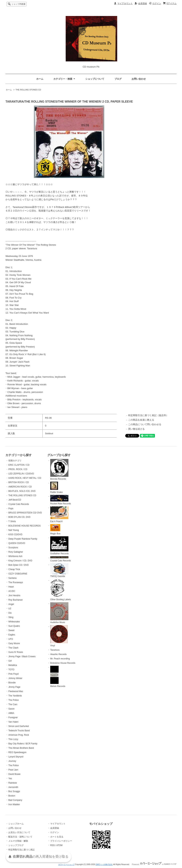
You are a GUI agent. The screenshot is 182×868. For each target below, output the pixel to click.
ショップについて (95, 79)
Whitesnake (14, 622)
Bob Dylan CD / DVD (18, 565)
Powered (154, 864)
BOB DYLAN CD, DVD (19, 517)
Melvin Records (58, 677)
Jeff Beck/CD (15, 500)
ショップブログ (16, 845)
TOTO (11, 670)
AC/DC (12, 591)
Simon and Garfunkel (19, 726)
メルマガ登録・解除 (18, 841)
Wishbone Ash (15, 556)
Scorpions (13, 548)
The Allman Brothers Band (21, 748)
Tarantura (55, 650)
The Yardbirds (15, 696)
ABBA (11, 713)
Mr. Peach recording (60, 659)
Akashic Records (58, 654)
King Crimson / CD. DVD (20, 561)
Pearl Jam (13, 770)
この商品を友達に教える (141, 420)
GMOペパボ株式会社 (104, 864)
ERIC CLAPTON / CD (19, 465)
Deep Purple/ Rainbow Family (23, 539)
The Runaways (16, 582)
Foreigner (13, 717)
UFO (11, 639)
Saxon (11, 709)
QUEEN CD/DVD (17, 543)
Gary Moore (14, 643)
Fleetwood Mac (16, 691)
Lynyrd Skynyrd (16, 757)
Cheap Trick (14, 569)
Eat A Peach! (59, 515)
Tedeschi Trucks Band (19, 731)
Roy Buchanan (16, 600)
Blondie (12, 683)
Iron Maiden (14, 804)
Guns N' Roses (16, 652)
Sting (11, 617)
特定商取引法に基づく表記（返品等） (148, 415)
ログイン (157, 3)
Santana (12, 578)
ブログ (118, 79)
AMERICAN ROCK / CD (20, 487)
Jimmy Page (14, 687)
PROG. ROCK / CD (18, 469)
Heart (11, 587)
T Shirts (12, 521)
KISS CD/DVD (15, 534)
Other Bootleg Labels (61, 590)
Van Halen (13, 722)
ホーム (40, 79)
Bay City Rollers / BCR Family (23, 744)
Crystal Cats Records (19, 504)
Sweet (11, 630)
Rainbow (13, 783)
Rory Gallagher (16, 552)
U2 (10, 609)
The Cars (13, 704)
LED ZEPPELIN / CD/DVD (21, 474)
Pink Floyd (13, 674)
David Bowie (14, 774)
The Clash (13, 648)
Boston (12, 796)
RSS (53, 845)
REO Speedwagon (17, 752)
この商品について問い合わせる (145, 424)
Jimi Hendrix (14, 595)
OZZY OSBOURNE (18, 574)
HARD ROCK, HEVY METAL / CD (25, 478)
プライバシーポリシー (61, 841)
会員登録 (143, 3)
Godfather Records (59, 546)
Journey (12, 761)
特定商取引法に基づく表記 (21, 850)
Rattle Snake (57, 488)
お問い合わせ (139, 79)
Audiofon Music (59, 613)
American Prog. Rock (19, 735)
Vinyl (59, 636)
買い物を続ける (136, 429)
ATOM (60, 845)
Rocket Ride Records (61, 500)
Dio (10, 613)
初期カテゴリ (15, 461)
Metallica (13, 665)
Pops (11, 509)
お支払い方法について (19, 832)
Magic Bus (55, 529)
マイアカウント (125, 3)
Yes (10, 778)
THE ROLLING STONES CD (28, 90)
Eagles (12, 635)
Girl (10, 661)
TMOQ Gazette (59, 571)
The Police (14, 700)
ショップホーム (16, 824)
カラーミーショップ (66, 864)
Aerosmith (13, 787)
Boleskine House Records (63, 663)
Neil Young (14, 530)
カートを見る (57, 837)
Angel (11, 604)
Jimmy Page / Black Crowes (22, 656)
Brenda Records (59, 470)
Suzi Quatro (14, 626)
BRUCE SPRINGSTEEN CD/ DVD (25, 513)
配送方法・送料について (20, 837)
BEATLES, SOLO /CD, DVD (22, 491)
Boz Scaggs (14, 791)
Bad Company (15, 800)
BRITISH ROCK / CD (19, 482)
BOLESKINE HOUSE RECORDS (24, 526)
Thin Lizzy (13, 739)
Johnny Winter (15, 678)
